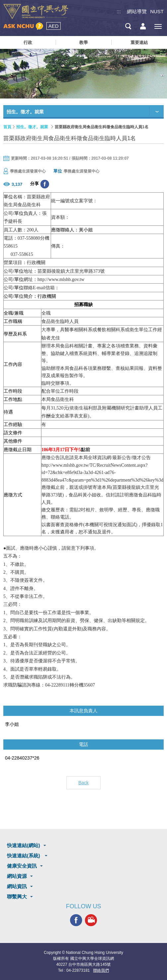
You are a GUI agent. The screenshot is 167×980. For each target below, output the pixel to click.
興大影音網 (91, 920)
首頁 (7, 127)
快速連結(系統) (24, 856)
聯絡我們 (101, 970)
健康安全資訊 (22, 866)
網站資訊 (17, 886)
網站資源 (17, 876)
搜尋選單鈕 (128, 26)
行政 (28, 42)
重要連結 (139, 42)
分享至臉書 (45, 184)
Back (83, 783)
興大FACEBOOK (76, 920)
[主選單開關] (158, 26)
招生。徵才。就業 (32, 127)
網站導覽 (137, 11)
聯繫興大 (17, 897)
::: (119, 11)
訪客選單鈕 (143, 26)
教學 (83, 42)
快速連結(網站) (24, 845)
